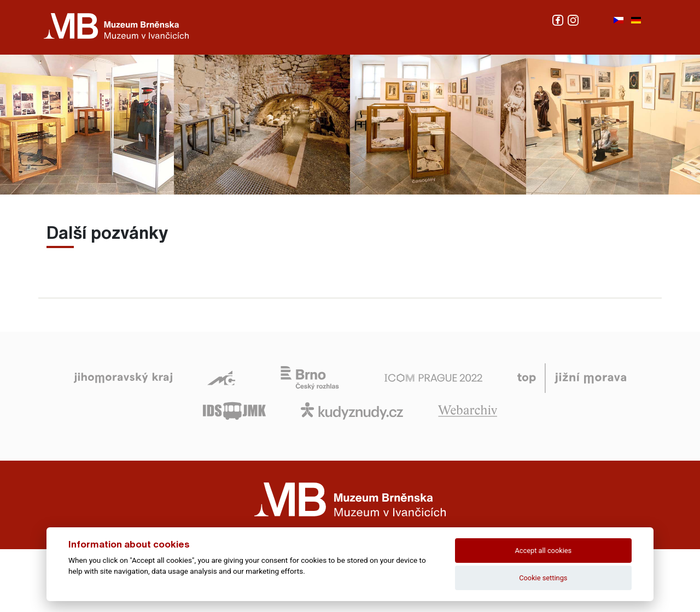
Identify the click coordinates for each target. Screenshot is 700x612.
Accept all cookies (543, 551)
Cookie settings (543, 578)
